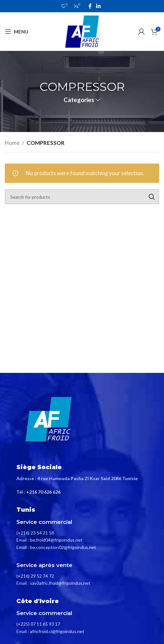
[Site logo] (82, 31)
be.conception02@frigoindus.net (63, 547)
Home (12, 143)
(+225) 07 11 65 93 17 (38, 624)
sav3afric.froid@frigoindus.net (60, 583)
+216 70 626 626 (43, 492)
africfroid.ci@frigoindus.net (57, 631)
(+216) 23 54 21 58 (35, 533)
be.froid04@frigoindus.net (56, 540)
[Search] (82, 197)
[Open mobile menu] (17, 32)
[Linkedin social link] (98, 6)
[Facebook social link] (90, 6)
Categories (79, 100)
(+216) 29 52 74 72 (35, 576)
